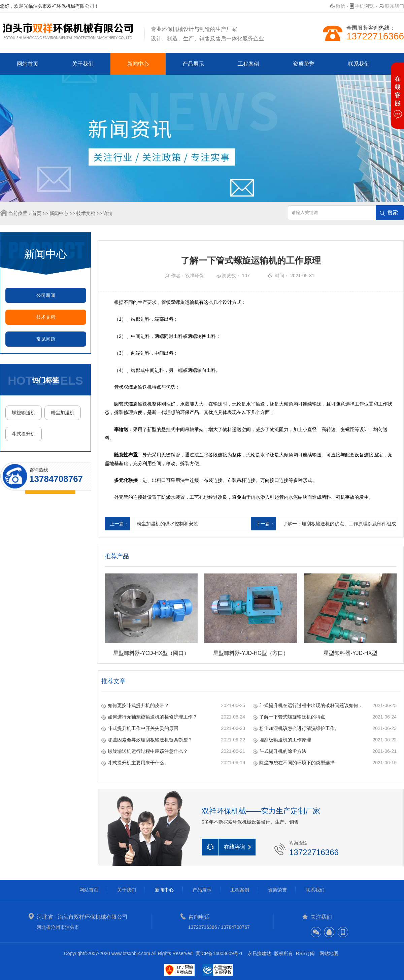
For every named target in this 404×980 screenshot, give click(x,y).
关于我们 (83, 64)
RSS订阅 (306, 953)
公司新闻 (46, 295)
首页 (37, 213)
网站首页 (28, 64)
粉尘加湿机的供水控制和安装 (167, 524)
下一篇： (265, 524)
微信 (340, 6)
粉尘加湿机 (63, 413)
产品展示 (193, 64)
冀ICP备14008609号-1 (219, 953)
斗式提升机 (24, 434)
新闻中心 (138, 64)
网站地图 (329, 953)
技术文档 (86, 213)
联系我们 (395, 6)
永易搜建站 (259, 953)
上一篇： (119, 524)
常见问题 (46, 339)
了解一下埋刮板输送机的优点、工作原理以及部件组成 (339, 524)
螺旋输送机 (24, 413)
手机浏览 (364, 6)
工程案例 (248, 64)
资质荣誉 (304, 64)
